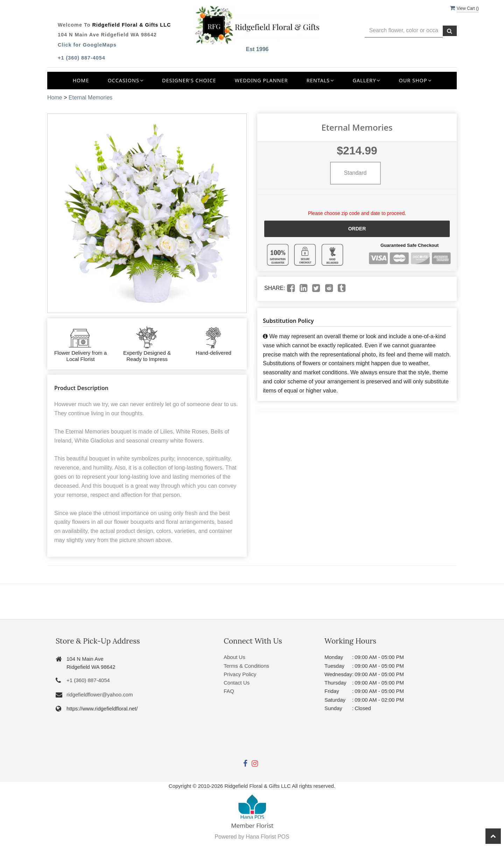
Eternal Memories (90, 98)
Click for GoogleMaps (87, 45)
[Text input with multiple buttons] (404, 31)
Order (357, 229)
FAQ (229, 691)
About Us (234, 657)
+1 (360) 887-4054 (82, 58)
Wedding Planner (261, 80)
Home (81, 80)
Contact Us (237, 683)
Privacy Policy (240, 674)
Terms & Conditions (246, 666)
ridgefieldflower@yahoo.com (100, 695)
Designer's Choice (189, 80)
